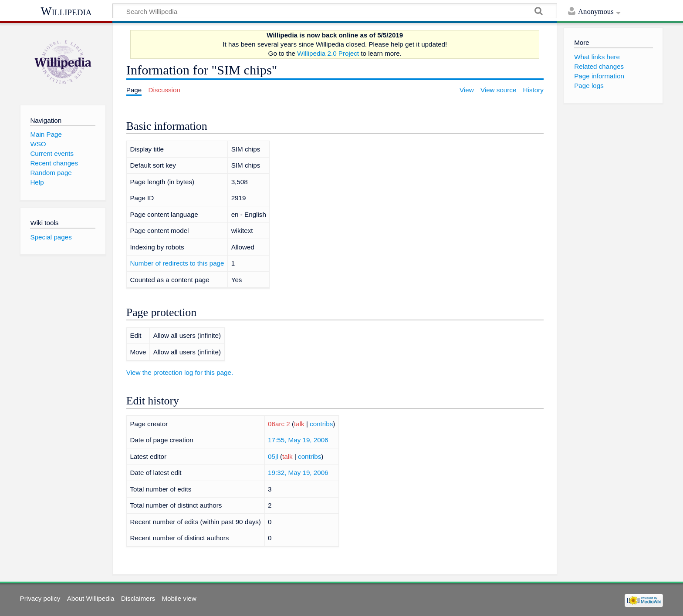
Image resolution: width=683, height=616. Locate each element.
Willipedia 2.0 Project (328, 53)
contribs (321, 424)
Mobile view (179, 598)
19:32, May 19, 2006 (298, 473)
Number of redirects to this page (177, 263)
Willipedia (66, 11)
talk (299, 424)
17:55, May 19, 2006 (298, 440)
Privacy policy (40, 598)
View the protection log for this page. (180, 372)
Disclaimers (138, 598)
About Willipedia (91, 598)
